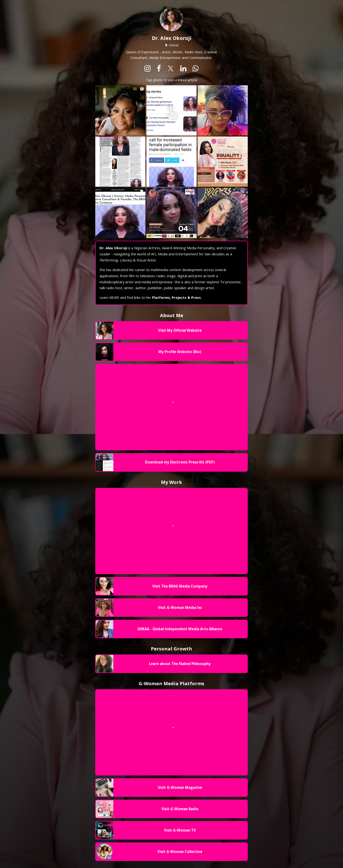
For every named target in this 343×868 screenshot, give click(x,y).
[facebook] (159, 69)
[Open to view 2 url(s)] (171, 110)
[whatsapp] (196, 69)
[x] (171, 69)
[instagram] (147, 69)
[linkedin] (183, 69)
